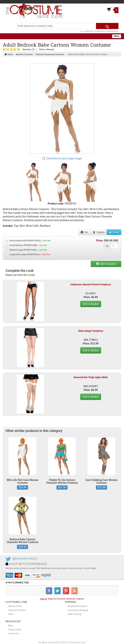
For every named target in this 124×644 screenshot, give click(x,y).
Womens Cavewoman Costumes (50, 54)
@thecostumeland (25, 558)
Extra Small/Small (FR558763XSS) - (28, 241)
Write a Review (47, 49)
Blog (10, 626)
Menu (117, 36)
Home (9, 54)
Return (114, 232)
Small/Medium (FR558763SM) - (26, 245)
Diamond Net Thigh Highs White (91, 377)
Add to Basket (106, 264)
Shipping (99, 232)
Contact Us (13, 633)
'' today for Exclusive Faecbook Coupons (62, 599)
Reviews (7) (29, 49)
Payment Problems (17, 610)
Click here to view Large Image (62, 158)
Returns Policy (15, 606)
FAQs (11, 614)
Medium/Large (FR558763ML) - (26, 250)
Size (84, 232)
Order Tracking (74, 614)
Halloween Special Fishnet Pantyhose (91, 284)
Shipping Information (77, 606)
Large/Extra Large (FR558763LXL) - (28, 255)
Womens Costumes (24, 54)
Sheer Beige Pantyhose (91, 331)
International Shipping (78, 610)
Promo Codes (15, 630)
